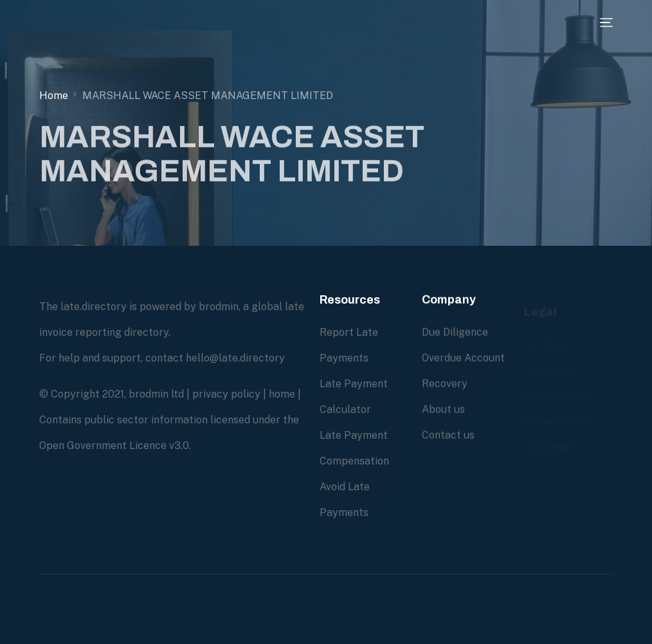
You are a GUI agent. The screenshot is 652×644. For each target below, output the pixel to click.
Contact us (448, 435)
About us (443, 409)
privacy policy (226, 394)
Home (54, 96)
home (282, 394)
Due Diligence (455, 332)
